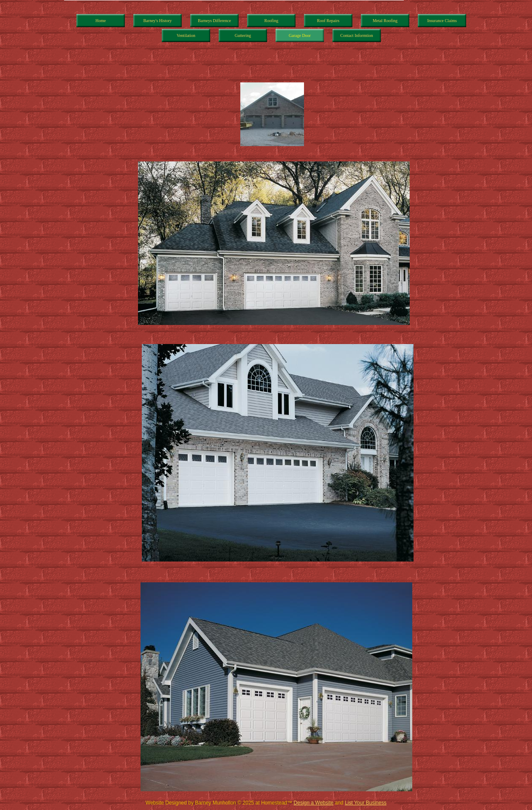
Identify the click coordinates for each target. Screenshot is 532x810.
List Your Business (366, 803)
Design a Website (314, 803)
